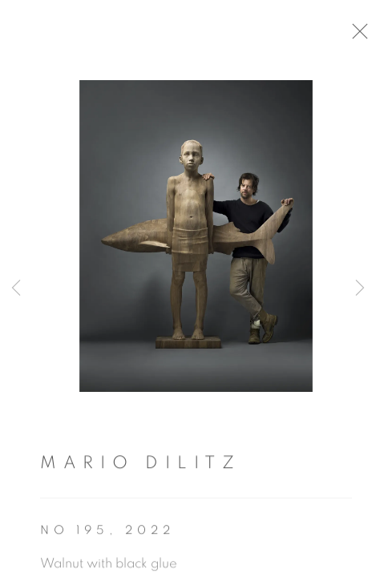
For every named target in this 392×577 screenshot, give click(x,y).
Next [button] (360, 288)
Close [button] (362, 36)
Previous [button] (16, 288)
